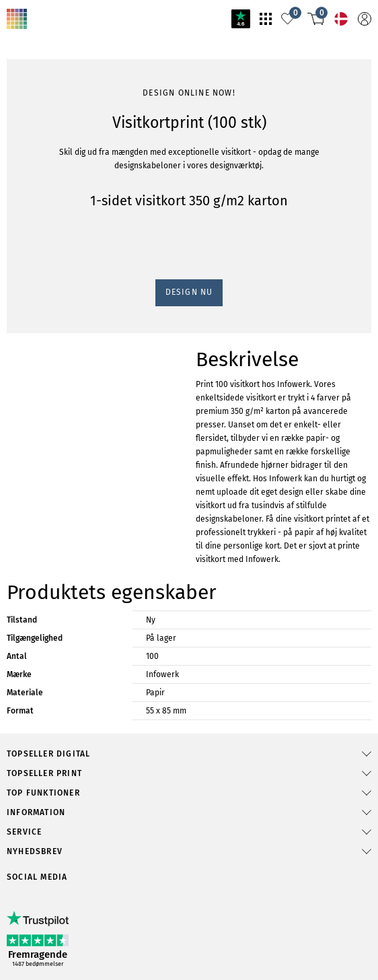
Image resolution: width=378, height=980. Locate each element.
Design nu (189, 292)
